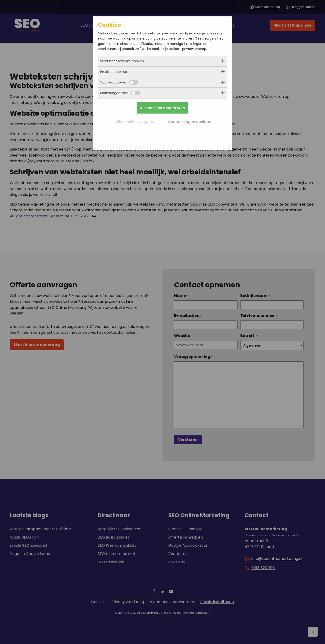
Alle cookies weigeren (136, 122)
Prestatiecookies (114, 72)
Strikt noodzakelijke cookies (122, 61)
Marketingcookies (120, 93)
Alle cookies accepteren (162, 108)
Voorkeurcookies (119, 82)
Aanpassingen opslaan (190, 122)
